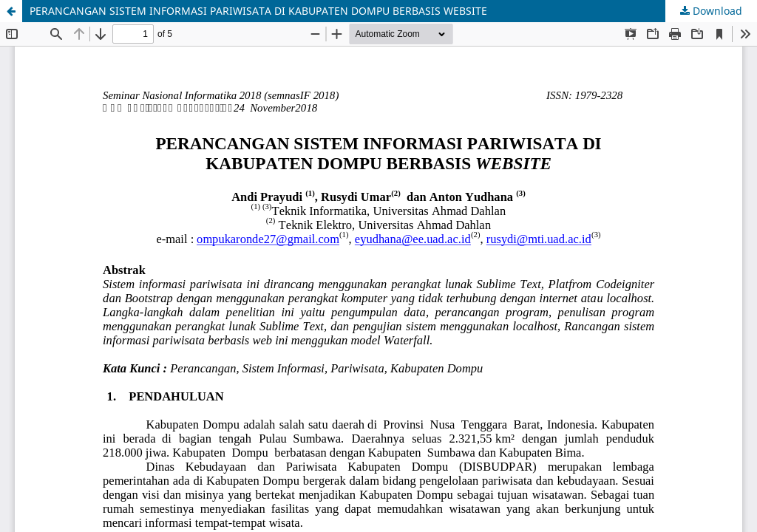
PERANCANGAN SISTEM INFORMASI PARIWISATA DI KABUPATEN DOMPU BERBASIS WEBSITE (258, 11)
